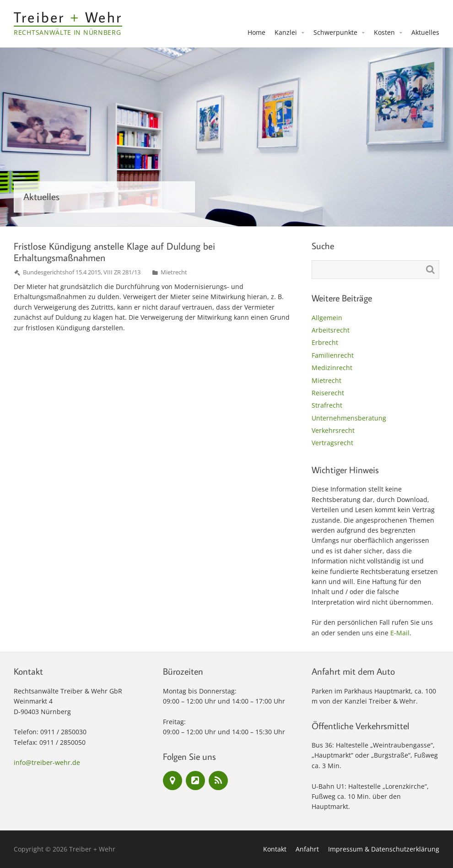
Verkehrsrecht (333, 430)
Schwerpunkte (335, 32)
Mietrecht (174, 272)
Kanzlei (286, 32)
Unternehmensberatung (349, 418)
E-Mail (400, 633)
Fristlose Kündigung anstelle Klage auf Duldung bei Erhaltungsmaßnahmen (114, 252)
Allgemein (327, 318)
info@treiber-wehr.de (47, 762)
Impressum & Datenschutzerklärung (384, 849)
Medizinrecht (332, 368)
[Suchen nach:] (375, 270)
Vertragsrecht (332, 443)
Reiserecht (328, 393)
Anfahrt (307, 849)
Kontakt (275, 849)
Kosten (384, 32)
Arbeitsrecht (331, 330)
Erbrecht (325, 342)
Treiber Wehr (68, 17)
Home (256, 32)
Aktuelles (425, 32)
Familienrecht (333, 355)
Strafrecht (327, 405)
